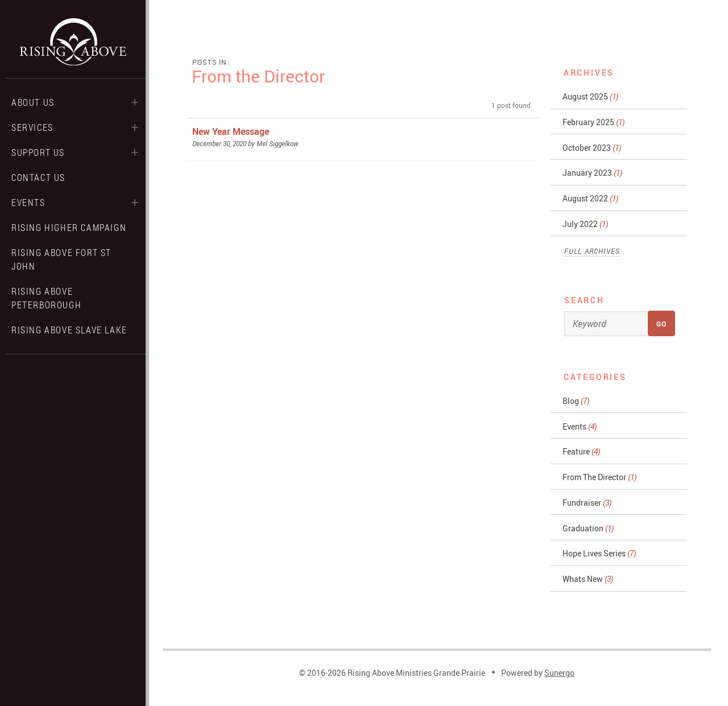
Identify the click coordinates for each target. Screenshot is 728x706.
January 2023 (592, 173)
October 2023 (592, 148)
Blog (576, 401)
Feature (581, 451)
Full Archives (592, 251)
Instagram (73, 371)
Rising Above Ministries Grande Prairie (73, 42)
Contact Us (38, 177)
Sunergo (559, 673)
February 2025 (593, 122)
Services (32, 127)
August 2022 (590, 198)
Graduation (588, 528)
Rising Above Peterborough (46, 298)
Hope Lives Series (599, 553)
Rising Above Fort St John (61, 259)
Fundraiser (587, 503)
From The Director (599, 477)
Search (584, 300)
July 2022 (585, 224)
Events (28, 203)
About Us (33, 102)
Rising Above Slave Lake (69, 330)
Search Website (93, 371)
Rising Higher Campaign (69, 228)
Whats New (588, 579)
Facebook (52, 371)
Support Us (38, 152)
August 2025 (590, 96)
